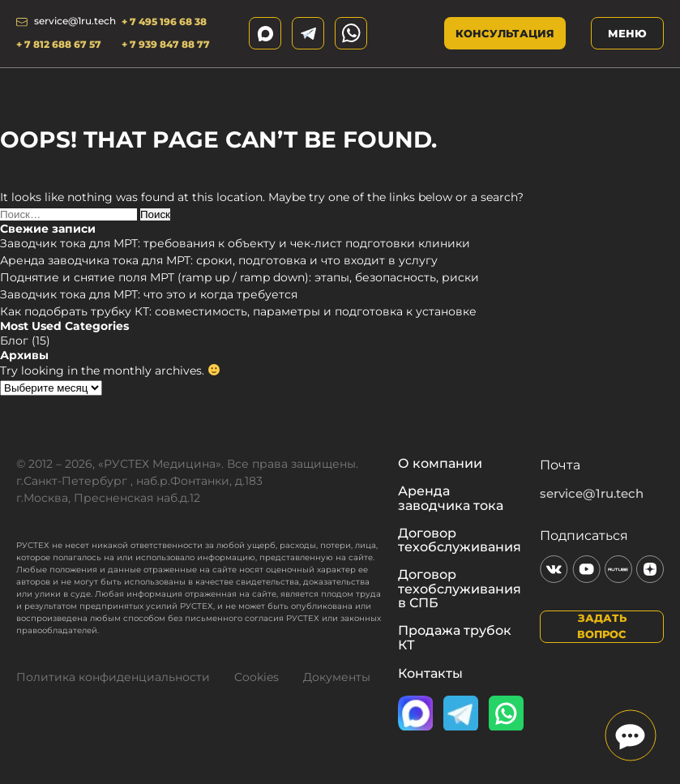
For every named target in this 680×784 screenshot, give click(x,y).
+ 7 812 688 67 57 (60, 44)
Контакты (430, 674)
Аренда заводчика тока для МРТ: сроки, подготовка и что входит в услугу (219, 260)
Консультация (505, 33)
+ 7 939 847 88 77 (166, 44)
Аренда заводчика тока (451, 498)
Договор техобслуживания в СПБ (460, 589)
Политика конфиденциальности (113, 677)
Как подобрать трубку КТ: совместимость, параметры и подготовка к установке (238, 311)
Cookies (257, 677)
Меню (627, 33)
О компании (440, 464)
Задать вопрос (602, 626)
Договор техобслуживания (460, 540)
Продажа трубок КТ (455, 638)
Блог (14, 341)
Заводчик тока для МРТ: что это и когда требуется (149, 294)
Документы (337, 677)
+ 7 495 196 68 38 (164, 21)
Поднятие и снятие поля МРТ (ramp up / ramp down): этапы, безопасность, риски (239, 277)
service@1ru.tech (66, 21)
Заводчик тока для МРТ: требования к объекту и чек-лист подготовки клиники (235, 243)
